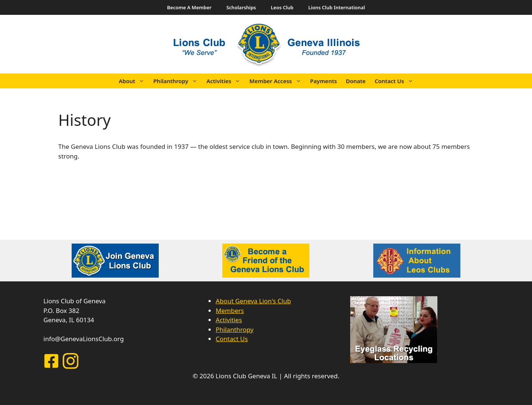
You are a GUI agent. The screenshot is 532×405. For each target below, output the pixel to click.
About (134, 81)
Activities (226, 81)
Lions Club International (337, 7)
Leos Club (282, 7)
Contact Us (396, 81)
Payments (324, 81)
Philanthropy (178, 81)
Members (230, 311)
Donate (356, 81)
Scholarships (241, 7)
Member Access (277, 81)
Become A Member (189, 7)
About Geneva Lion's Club (253, 301)
